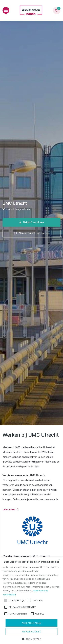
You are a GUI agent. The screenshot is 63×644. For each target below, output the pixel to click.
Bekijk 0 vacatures (32, 222)
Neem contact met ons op (32, 233)
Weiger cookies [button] (32, 632)
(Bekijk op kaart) (22, 209)
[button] (32, 639)
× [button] (59, 560)
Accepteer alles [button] (32, 623)
